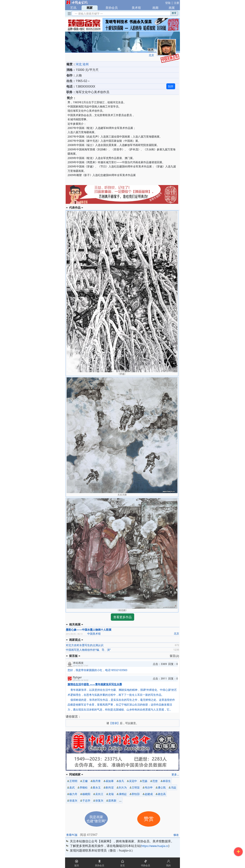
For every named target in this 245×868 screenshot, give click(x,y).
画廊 (155, 8)
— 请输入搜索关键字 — (88, 14)
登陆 (168, 3)
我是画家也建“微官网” (96, 819)
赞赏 (149, 819)
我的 (168, 865)
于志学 (86, 800)
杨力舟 (73, 794)
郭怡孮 (136, 794)
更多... (175, 774)
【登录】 (114, 723)
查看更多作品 (122, 617)
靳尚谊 (110, 787)
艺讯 (73, 8)
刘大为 (123, 787)
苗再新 (112, 800)
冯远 (173, 787)
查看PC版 (72, 835)
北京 (151, 55)
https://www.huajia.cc (155, 846)
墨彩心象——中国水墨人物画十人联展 (89, 630)
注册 (176, 3)
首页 (122, 865)
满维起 (123, 794)
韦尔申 (149, 787)
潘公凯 (162, 787)
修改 (176, 835)
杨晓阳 (86, 794)
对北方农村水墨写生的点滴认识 (85, 645)
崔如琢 (110, 781)
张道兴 (73, 800)
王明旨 (136, 787)
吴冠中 (133, 781)
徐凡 (121, 781)
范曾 (155, 781)
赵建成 (149, 794)
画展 (172, 8)
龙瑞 (111, 794)
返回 (77, 865)
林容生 (167, 781)
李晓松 (84, 787)
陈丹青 (97, 781)
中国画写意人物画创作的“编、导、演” (88, 650)
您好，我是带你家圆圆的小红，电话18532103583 (97, 670)
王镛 (85, 781)
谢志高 (162, 794)
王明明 (73, 781)
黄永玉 (97, 787)
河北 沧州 (82, 64)
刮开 (171, 86)
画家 (90, 8)
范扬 (145, 781)
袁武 (72, 787)
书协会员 (145, 865)
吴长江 (99, 794)
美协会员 (112, 8)
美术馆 (136, 8)
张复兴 (99, 800)
